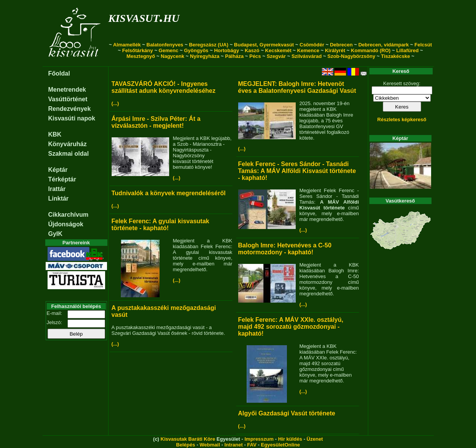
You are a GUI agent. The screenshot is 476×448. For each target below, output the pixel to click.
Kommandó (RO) (371, 50)
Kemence (308, 50)
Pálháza (234, 56)
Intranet (234, 445)
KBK (55, 134)
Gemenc (169, 50)
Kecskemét (278, 50)
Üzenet (315, 439)
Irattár (57, 189)
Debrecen (341, 45)
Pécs (255, 56)
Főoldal (59, 73)
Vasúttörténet (68, 99)
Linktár (58, 198)
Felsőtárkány (138, 50)
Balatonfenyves (165, 45)
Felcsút (423, 45)
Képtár (58, 170)
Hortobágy (226, 50)
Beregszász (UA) (209, 45)
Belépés (186, 445)
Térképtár (62, 179)
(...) (115, 103)
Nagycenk (172, 56)
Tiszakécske (395, 56)
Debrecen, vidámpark (384, 45)
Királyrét (335, 50)
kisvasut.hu (144, 17)
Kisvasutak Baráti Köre (188, 439)
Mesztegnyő (141, 56)
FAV (252, 445)
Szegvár (276, 56)
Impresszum (259, 439)
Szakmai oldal (69, 154)
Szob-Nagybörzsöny (351, 56)
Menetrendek (67, 90)
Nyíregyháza (205, 56)
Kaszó (252, 50)
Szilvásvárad (307, 56)
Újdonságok (66, 224)
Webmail (210, 445)
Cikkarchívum (68, 215)
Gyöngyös (196, 50)
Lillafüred (408, 50)
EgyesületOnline (280, 445)
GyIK (55, 234)
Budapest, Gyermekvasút (264, 45)
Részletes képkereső (402, 119)
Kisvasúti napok (72, 118)
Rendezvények (70, 109)
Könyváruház (68, 144)
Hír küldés (290, 439)
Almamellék (127, 45)
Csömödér (312, 45)
